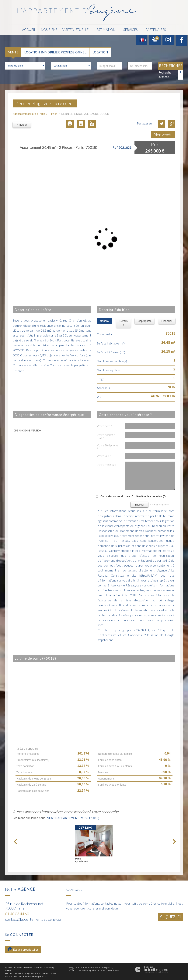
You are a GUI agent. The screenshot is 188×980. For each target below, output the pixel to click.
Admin (8, 976)
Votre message (106, 464)
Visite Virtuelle (74, 29)
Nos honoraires (41, 973)
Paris (54, 113)
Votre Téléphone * (107, 446)
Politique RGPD (40, 976)
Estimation (103, 29)
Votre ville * (104, 455)
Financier (167, 320)
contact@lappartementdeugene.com (34, 919)
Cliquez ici (171, 916)
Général (105, 320)
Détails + (124, 322)
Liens (52, 973)
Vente (13, 51)
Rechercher (171, 65)
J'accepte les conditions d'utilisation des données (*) (133, 495)
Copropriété (145, 320)
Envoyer (139, 504)
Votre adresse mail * (106, 436)
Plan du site (10, 973)
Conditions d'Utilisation (143, 634)
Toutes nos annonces (22, 976)
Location (100, 51)
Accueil (35, 29)
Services (126, 29)
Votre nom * (105, 425)
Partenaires (150, 29)
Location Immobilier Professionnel (55, 51)
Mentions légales (25, 973)
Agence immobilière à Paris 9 (30, 113)
